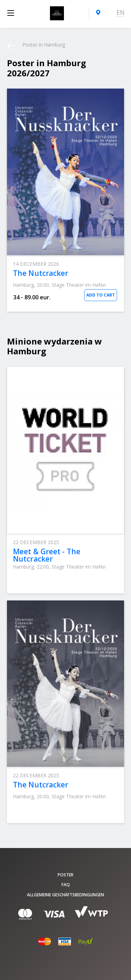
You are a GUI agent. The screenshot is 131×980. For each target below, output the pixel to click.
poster (65, 875)
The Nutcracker (41, 273)
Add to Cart (101, 295)
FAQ (66, 885)
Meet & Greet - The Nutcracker (47, 555)
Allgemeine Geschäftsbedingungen (65, 895)
